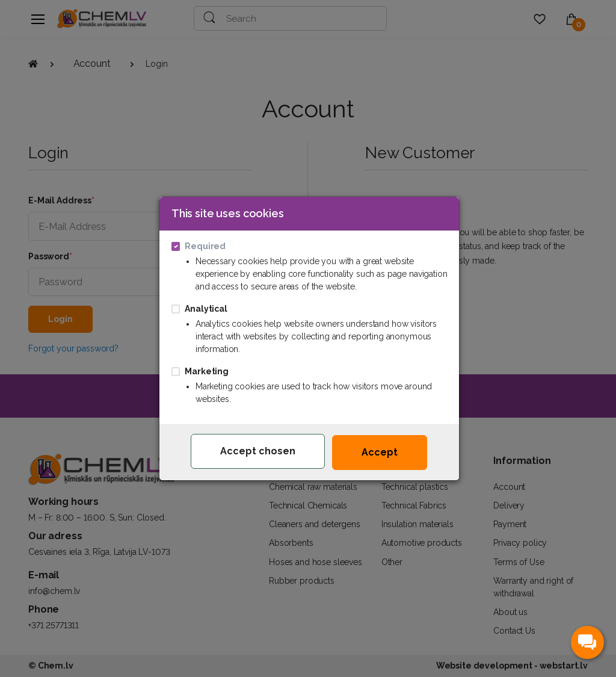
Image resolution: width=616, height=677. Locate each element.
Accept (380, 452)
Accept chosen (258, 451)
